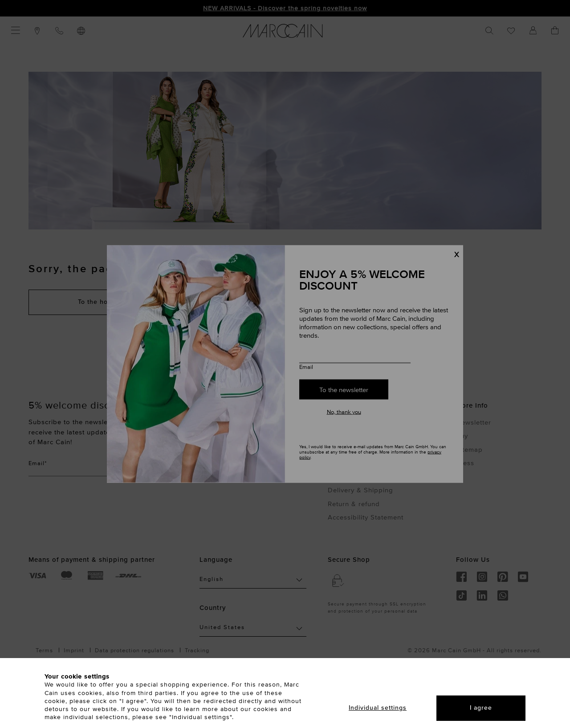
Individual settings (378, 708)
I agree (481, 708)
